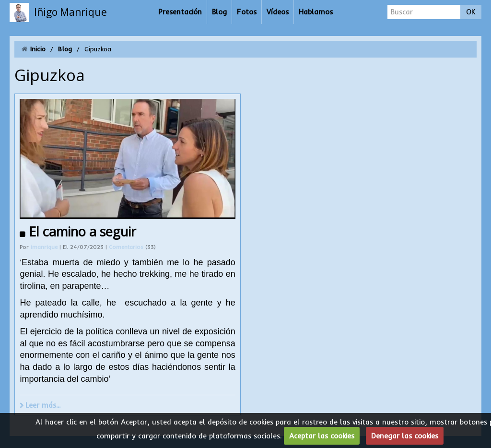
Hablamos (316, 12)
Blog (219, 12)
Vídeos (278, 12)
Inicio (38, 49)
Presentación (180, 12)
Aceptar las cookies (322, 436)
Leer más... (43, 405)
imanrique (44, 247)
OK (471, 12)
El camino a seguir (82, 231)
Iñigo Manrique (70, 12)
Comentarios (127, 247)
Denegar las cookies (405, 436)
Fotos (247, 12)
